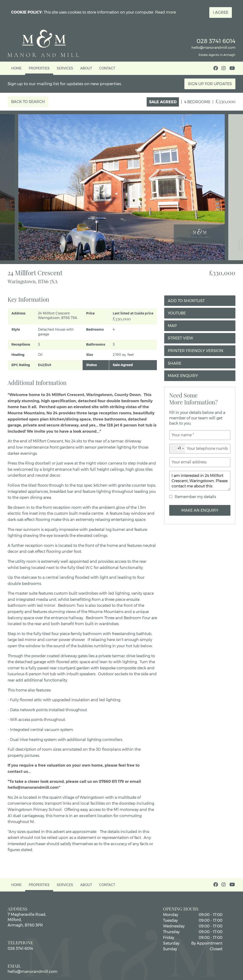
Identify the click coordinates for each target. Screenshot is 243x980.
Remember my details (195, 497)
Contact (107, 68)
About (86, 68)
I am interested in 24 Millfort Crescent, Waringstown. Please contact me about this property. (200, 481)
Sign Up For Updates (210, 84)
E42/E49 (45, 365)
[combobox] (177, 449)
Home (16, 68)
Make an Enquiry (200, 510)
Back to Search (28, 102)
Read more (166, 12)
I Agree (221, 12)
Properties (39, 68)
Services (65, 68)
